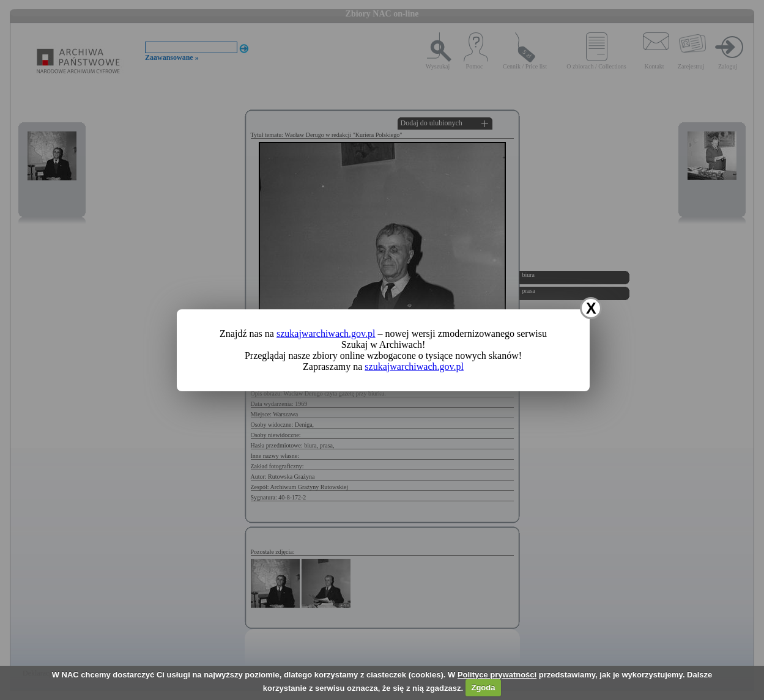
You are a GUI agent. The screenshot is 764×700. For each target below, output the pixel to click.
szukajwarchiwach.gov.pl (326, 333)
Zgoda (483, 687)
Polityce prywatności (497, 675)
